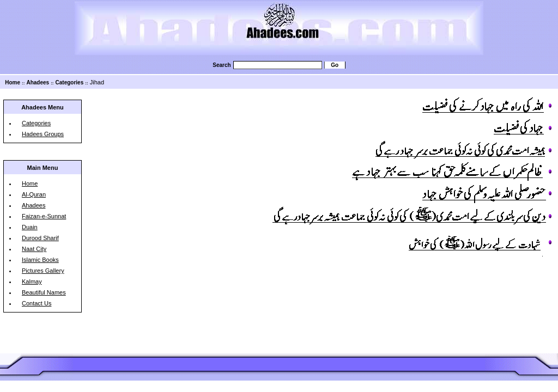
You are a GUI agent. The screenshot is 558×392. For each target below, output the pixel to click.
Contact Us (37, 303)
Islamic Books (40, 260)
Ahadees (38, 82)
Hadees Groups (43, 134)
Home (13, 82)
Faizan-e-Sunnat (44, 216)
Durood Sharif (40, 238)
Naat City (34, 249)
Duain (30, 227)
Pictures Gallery (43, 271)
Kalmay (32, 281)
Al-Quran (34, 194)
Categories (70, 82)
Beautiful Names (44, 292)
